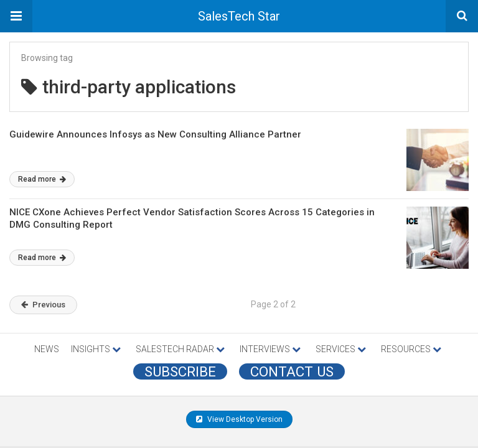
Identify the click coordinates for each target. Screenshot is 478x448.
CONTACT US (292, 371)
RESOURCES (411, 349)
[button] (16, 16)
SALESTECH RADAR (180, 349)
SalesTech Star (239, 16)
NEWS (47, 349)
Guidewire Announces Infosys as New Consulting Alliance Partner (155, 134)
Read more (42, 179)
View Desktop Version (239, 419)
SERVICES (341, 349)
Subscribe (180, 371)
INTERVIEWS (270, 349)
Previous (43, 305)
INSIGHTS (96, 349)
